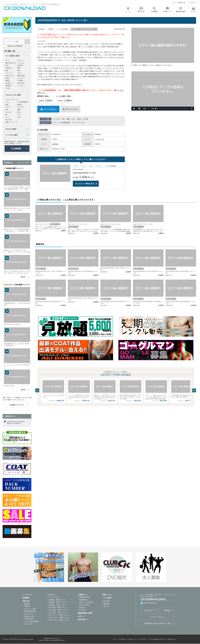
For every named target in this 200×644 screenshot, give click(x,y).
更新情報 (106, 604)
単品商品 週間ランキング (57, 600)
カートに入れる (49, 109)
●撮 (7, 70)
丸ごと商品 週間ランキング (58, 607)
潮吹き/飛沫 (21, 76)
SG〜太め (9, 120)
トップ (128, 12)
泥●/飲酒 (8, 86)
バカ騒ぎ (20, 81)
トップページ (28, 595)
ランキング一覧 (54, 597)
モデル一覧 (28, 624)
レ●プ (73, 119)
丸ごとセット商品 (30, 609)
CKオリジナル (29, 614)
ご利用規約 (167, 610)
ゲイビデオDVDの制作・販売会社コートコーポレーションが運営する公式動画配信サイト (33, 4)
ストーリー (9, 73)
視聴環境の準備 (84, 597)
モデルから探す (11, 129)
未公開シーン (10, 83)
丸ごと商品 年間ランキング (58, 612)
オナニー (20, 60)
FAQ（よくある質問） (86, 602)
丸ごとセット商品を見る (85, 184)
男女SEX (20, 65)
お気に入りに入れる (72, 109)
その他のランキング (16, 405)
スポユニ (8, 112)
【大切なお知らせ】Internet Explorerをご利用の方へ (15, 422)
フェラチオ (56, 119)
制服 (19, 110)
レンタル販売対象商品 (32, 621)
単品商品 (27, 606)
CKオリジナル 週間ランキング (59, 615)
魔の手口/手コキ (11, 63)
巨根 (7, 105)
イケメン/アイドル (78, 123)
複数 (68, 119)
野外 (19, 70)
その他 (85, 119)
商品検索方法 (84, 600)
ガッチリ (8, 107)
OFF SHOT (21, 83)
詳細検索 (17, 149)
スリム (55, 123)
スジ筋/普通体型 (64, 123)
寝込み (8, 81)
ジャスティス (100, 139)
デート (8, 60)
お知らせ (106, 606)
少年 (7, 110)
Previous (37, 390)
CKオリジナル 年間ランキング (59, 620)
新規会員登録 (181, 11)
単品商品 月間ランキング (57, 602)
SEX (63, 119)
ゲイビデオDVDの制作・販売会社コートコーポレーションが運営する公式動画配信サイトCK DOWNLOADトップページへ (25, 8)
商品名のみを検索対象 (15, 46)
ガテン (19, 117)
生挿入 (79, 119)
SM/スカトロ (10, 76)
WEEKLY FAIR (29, 616)
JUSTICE (55, 144)
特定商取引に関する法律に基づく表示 (158, 624)
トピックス (106, 601)
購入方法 (82, 610)
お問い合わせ (149, 610)
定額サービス (107, 595)
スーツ (8, 117)
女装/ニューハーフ (11, 122)
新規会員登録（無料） (86, 613)
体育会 (19, 105)
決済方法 (82, 607)
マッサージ (21, 86)
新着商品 (27, 604)
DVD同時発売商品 (30, 611)
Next (194, 390)
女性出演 (8, 68)
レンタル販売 (107, 598)
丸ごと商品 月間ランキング (58, 610)
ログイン (193, 3)
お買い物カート (83, 619)
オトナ (19, 115)
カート (194, 11)
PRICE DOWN (29, 619)
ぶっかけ (20, 78)
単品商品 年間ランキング (57, 605)
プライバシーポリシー (158, 617)
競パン (19, 112)
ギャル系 (20, 107)
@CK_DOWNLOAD (150, 603)
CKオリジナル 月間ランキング (59, 618)
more (23, 277)
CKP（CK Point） (85, 605)
